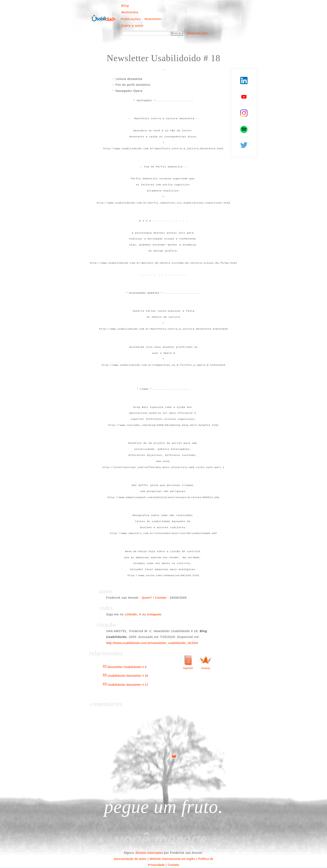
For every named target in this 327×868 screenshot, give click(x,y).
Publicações (131, 19)
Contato (161, 598)
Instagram (154, 614)
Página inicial (104, 18)
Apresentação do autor (130, 859)
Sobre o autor (133, 26)
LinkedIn (131, 614)
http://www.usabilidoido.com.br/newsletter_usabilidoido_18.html (152, 643)
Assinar (206, 668)
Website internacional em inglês (172, 859)
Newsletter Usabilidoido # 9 (127, 667)
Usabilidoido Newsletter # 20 (128, 676)
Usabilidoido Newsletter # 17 (128, 685)
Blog (125, 6)
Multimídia (130, 12)
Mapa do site (197, 33)
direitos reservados (149, 853)
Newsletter (153, 19)
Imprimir (188, 668)
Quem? (147, 598)
